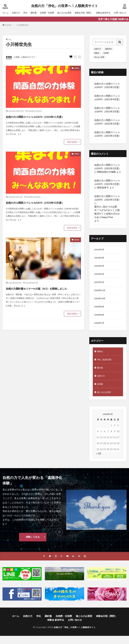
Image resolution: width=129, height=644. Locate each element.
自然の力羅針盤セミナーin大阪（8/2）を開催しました (43, 303)
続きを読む (72, 148)
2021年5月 (100, 250)
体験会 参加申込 (116, 13)
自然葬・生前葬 (52, 13)
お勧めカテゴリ (31, 57)
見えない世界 (99, 57)
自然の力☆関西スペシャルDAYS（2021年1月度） (108, 134)
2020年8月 (100, 319)
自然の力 (18, 13)
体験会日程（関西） (94, 13)
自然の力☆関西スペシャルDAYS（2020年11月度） (42, 119)
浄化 (28, 13)
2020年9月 (100, 310)
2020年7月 (100, 328)
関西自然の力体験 (106, 172)
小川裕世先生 (23, 25)
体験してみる (33, 545)
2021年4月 (100, 259)
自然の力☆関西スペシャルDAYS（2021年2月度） (108, 122)
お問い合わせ (75, 628)
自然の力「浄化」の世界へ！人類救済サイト (65, 6)
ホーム (6, 13)
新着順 (9, 57)
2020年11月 (101, 293)
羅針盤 (37, 13)
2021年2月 (100, 276)
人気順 (18, 57)
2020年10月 (101, 302)
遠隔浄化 (108, 49)
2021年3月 (100, 267)
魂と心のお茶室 (72, 13)
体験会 (76, 69)
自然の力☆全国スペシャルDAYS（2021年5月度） (108, 85)
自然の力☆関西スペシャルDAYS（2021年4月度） (108, 98)
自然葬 (106, 53)
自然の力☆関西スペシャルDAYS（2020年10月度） (42, 211)
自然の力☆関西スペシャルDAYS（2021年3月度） (108, 110)
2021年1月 (100, 284)
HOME (8, 25)
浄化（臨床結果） (106, 365)
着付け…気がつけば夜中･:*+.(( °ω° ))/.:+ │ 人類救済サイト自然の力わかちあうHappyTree (107, 212)
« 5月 (99, 461)
